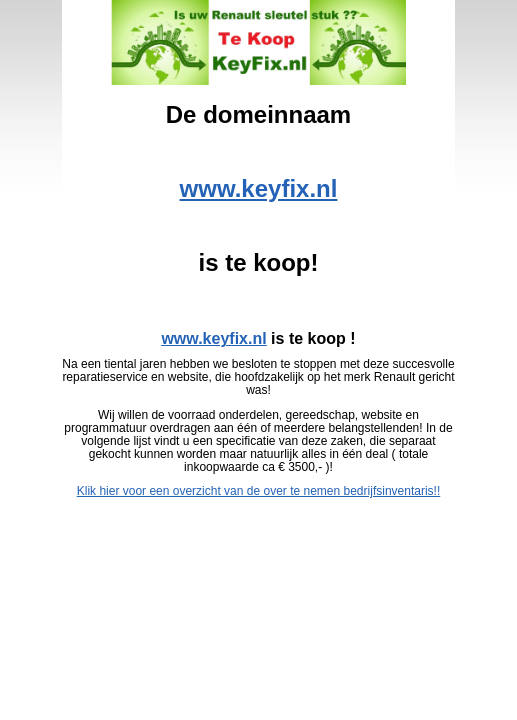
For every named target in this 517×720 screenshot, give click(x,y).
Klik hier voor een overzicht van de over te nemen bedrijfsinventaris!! (259, 491)
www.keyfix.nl (259, 188)
